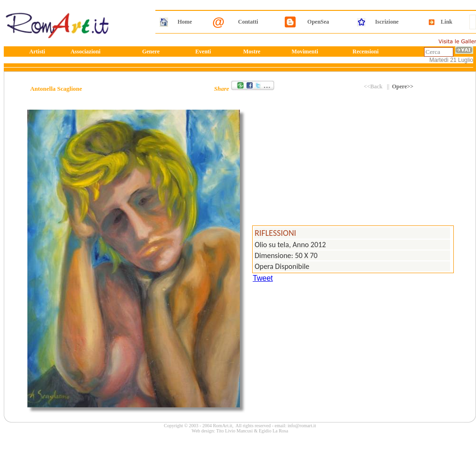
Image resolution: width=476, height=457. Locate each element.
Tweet (263, 278)
